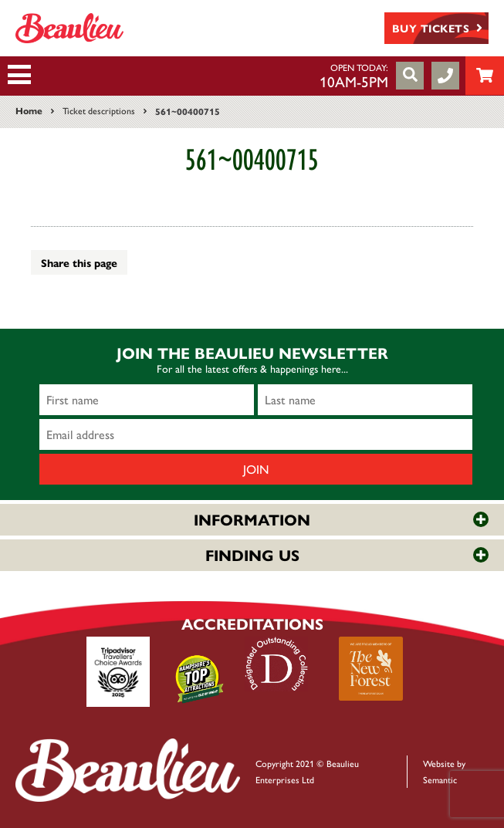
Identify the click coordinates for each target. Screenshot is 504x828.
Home (29, 110)
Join (256, 469)
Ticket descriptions (99, 110)
